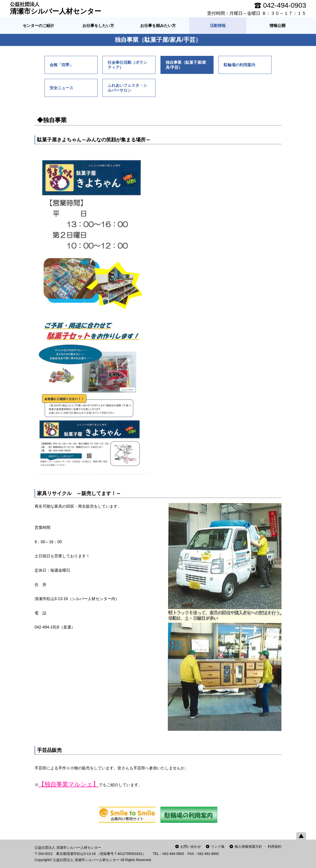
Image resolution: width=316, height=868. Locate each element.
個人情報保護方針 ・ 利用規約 (258, 846)
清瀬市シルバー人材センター (56, 8)
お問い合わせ (191, 846)
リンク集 (218, 846)
